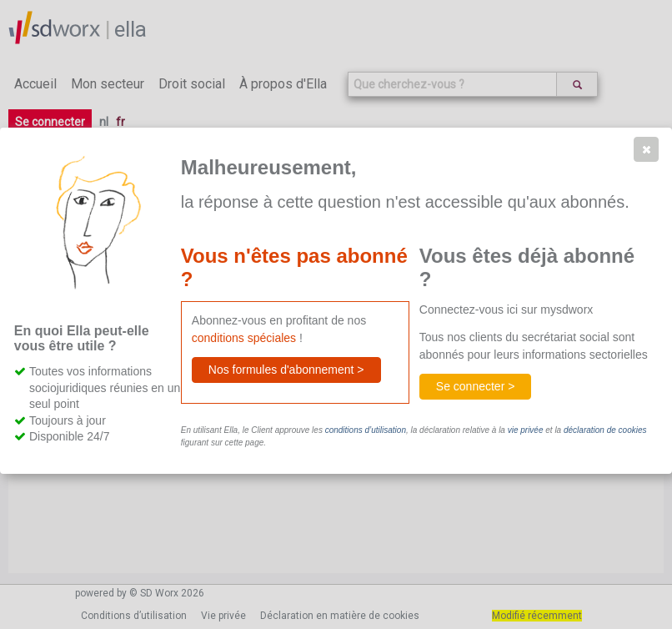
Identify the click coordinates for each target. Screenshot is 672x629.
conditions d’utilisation (366, 430)
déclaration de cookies (605, 430)
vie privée (526, 430)
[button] (646, 149)
